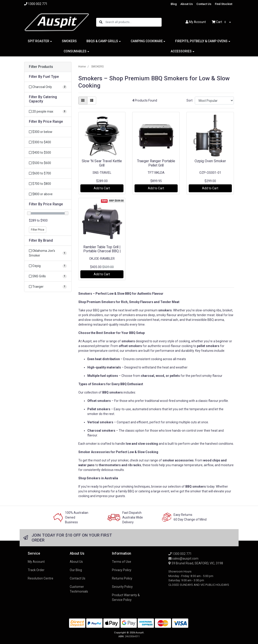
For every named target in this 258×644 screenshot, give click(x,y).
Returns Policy (122, 578)
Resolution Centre (41, 578)
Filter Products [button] (41, 67)
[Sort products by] (214, 101)
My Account (36, 562)
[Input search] (133, 22)
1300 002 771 (180, 554)
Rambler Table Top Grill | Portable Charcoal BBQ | (102, 249)
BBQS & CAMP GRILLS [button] (102, 41)
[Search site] (101, 22)
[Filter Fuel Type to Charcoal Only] (48, 87)
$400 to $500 (40, 153)
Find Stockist (224, 4)
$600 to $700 (40, 173)
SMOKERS (69, 41)
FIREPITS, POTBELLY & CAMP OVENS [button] (201, 41)
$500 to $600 (40, 163)
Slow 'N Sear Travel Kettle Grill (102, 163)
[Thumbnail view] (83, 101)
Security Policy (122, 587)
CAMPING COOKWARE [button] (147, 41)
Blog (174, 4)
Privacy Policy (122, 570)
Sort (189, 100)
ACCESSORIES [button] (181, 51)
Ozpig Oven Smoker (210, 161)
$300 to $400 (40, 142)
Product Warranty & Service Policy (126, 597)
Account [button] (196, 22)
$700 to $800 (40, 184)
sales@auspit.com (183, 558)
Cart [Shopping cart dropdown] (220, 22)
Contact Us (204, 4)
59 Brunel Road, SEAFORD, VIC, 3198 (196, 563)
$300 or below (41, 132)
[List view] (92, 101)
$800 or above (41, 194)
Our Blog (76, 570)
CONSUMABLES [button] (75, 51)
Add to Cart (102, 188)
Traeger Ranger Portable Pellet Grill (156, 163)
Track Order (36, 570)
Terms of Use (122, 562)
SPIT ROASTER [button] (38, 41)
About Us (187, 4)
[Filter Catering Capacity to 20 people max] (48, 112)
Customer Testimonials (79, 589)
